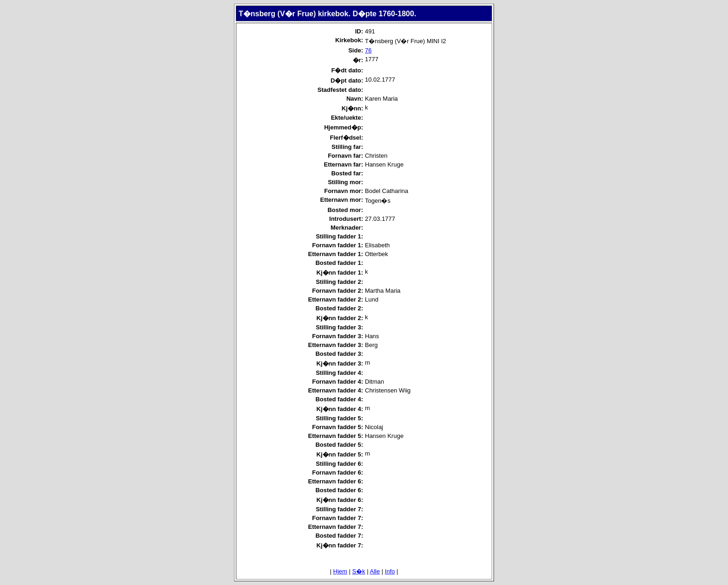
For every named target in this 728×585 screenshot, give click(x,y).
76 (368, 50)
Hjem (340, 571)
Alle (375, 571)
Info (390, 571)
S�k (358, 571)
